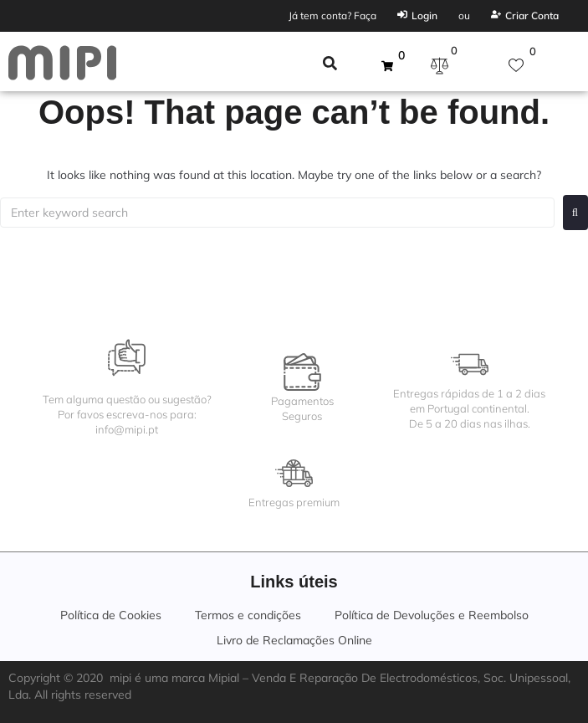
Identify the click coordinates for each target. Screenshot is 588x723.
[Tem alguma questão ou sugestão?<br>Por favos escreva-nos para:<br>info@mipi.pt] (127, 358)
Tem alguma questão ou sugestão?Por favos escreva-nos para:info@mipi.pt (127, 414)
